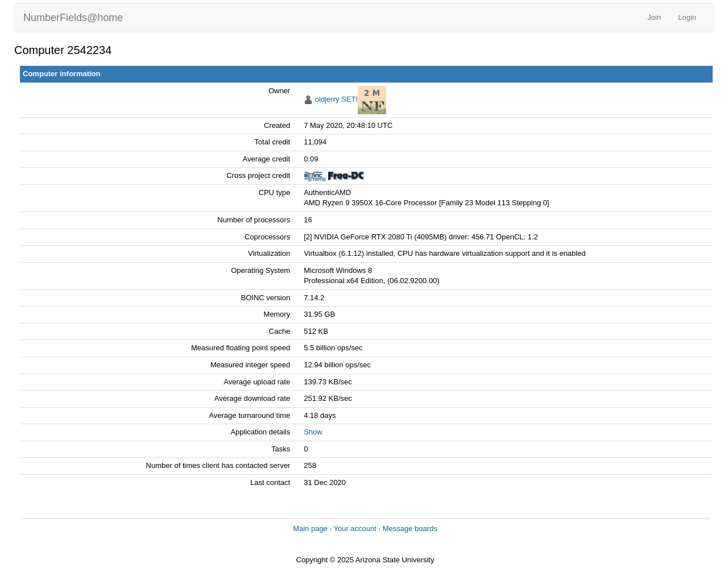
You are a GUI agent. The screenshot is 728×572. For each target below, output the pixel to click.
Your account (355, 529)
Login (687, 17)
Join (654, 17)
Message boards (410, 529)
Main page (310, 529)
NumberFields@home (73, 18)
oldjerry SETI (336, 99)
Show (313, 432)
